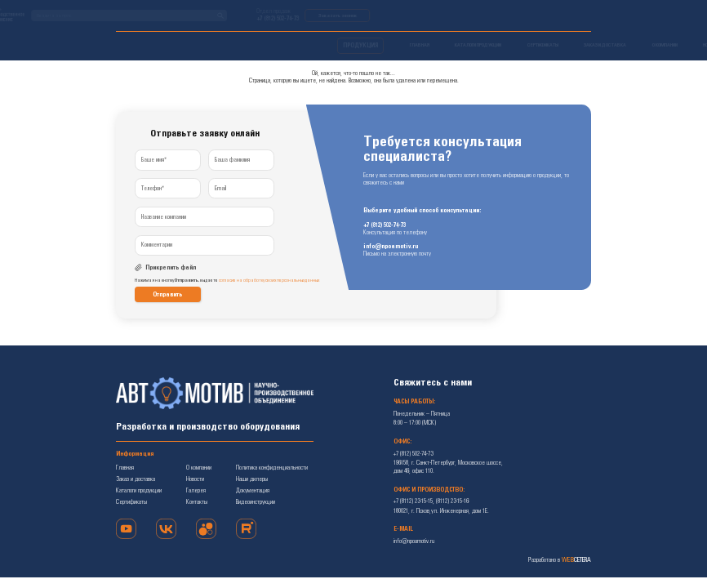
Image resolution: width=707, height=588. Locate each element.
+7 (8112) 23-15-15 (413, 501)
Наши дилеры (252, 479)
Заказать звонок (559, 16)
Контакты (197, 502)
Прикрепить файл (171, 268)
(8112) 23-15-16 (452, 501)
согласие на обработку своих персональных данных (269, 280)
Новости (195, 479)
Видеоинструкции (256, 502)
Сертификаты (131, 502)
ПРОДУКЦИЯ (139, 46)
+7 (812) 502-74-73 (499, 19)
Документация (253, 491)
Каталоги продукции (139, 491)
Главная (125, 468)
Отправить (167, 295)
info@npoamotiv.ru (391, 247)
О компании (199, 468)
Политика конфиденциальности (272, 468)
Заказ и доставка (136, 479)
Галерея (196, 491)
